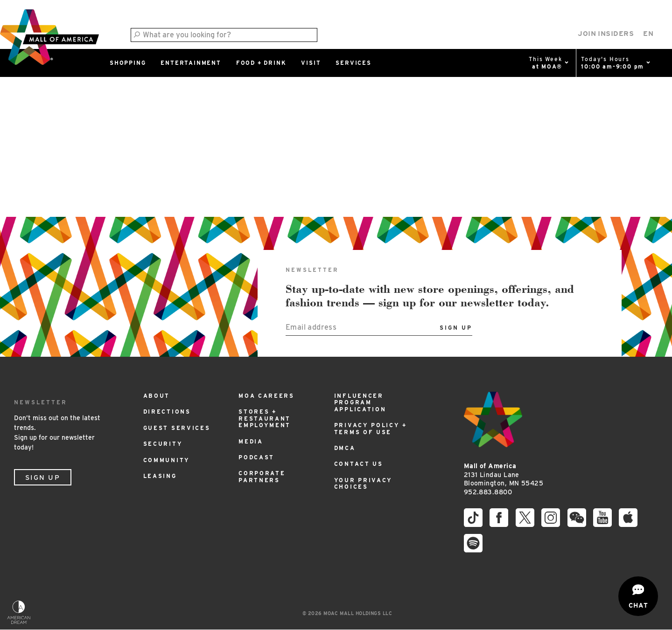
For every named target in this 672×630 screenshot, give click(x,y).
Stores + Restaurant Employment (265, 418)
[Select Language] (648, 34)
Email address (311, 327)
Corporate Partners (262, 476)
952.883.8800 (488, 492)
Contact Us (359, 464)
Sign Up (43, 478)
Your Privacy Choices (363, 483)
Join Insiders (606, 34)
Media (251, 441)
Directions (167, 412)
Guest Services (177, 428)
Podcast (256, 457)
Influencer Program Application (360, 402)
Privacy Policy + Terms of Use (371, 428)
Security (163, 444)
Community (167, 460)
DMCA (345, 448)
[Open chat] (638, 596)
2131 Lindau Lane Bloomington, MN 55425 (504, 474)
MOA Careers (266, 396)
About (157, 396)
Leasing (160, 476)
